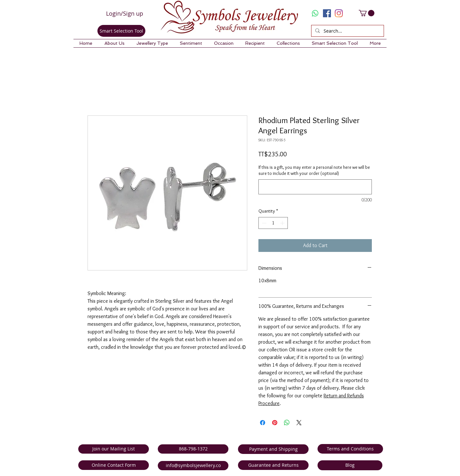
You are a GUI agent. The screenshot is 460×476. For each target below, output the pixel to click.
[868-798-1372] (193, 449)
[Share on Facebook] (263, 423)
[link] (367, 13)
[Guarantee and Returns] (273, 465)
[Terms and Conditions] (350, 449)
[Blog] (350, 465)
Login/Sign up (125, 13)
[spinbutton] (273, 223)
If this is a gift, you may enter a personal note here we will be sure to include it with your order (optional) (314, 170)
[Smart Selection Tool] (121, 31)
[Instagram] (339, 13)
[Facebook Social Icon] (327, 13)
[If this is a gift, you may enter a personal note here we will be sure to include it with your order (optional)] (315, 187)
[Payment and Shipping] (273, 449)
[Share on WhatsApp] (287, 423)
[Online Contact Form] (114, 465)
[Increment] (283, 223)
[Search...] (347, 31)
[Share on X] (299, 423)
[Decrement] (263, 223)
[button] (114, 43)
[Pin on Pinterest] (275, 423)
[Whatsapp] (315, 13)
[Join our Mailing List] (114, 449)
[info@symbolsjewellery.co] (193, 466)
